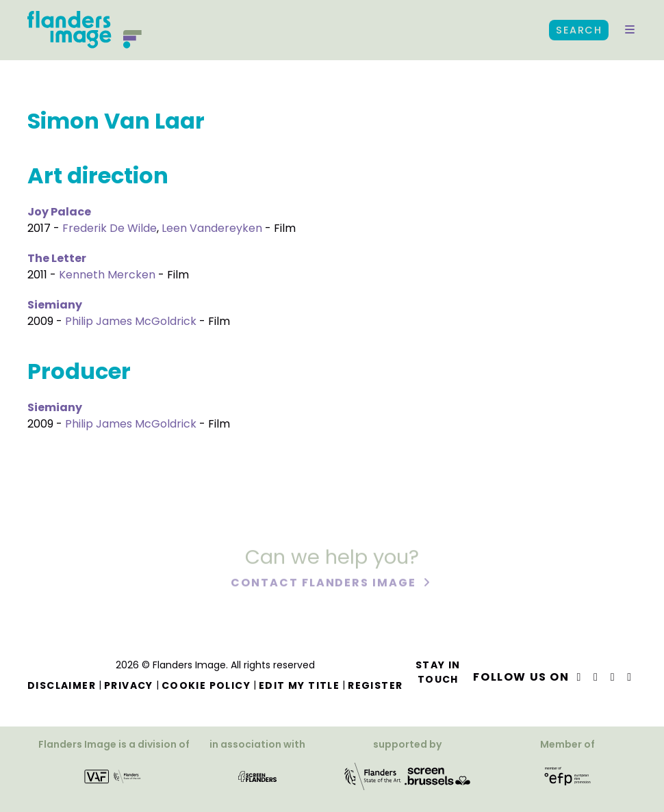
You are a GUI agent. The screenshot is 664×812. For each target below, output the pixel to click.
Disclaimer (62, 685)
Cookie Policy (206, 685)
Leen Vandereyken (212, 228)
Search (579, 30)
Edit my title (299, 685)
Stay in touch (438, 672)
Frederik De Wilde (110, 228)
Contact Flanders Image (325, 584)
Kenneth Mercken (107, 275)
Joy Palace (59, 212)
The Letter (57, 258)
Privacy (129, 685)
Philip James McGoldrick (131, 321)
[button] (630, 30)
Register (375, 685)
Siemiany (55, 305)
